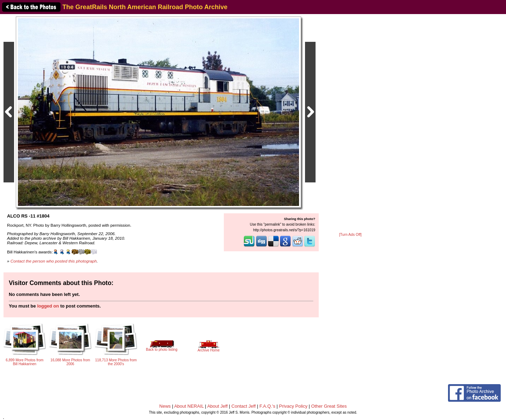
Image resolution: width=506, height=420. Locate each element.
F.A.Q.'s (267, 406)
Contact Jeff (244, 406)
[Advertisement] (350, 124)
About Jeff (218, 406)
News (165, 406)
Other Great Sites (329, 406)
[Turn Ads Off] (350, 235)
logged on (48, 306)
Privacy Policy (293, 406)
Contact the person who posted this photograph (54, 261)
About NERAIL (189, 406)
